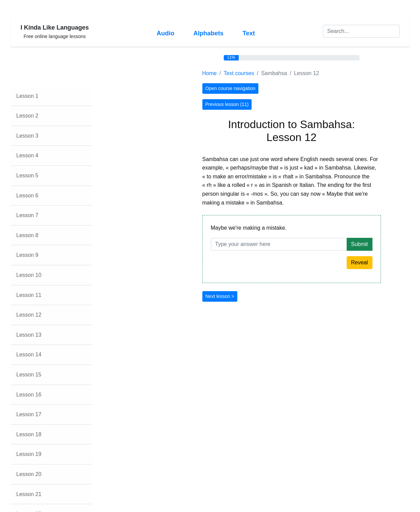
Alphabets (208, 33)
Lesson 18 (29, 434)
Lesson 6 (27, 196)
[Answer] (279, 244)
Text (249, 33)
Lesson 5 (27, 175)
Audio (165, 33)
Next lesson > (220, 296)
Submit (360, 244)
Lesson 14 (29, 355)
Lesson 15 (29, 375)
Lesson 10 (29, 275)
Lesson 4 (27, 155)
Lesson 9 (27, 255)
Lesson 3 (27, 136)
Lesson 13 (29, 335)
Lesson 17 (29, 414)
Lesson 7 (27, 215)
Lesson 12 (29, 315)
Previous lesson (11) (227, 104)
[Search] (361, 31)
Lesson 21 (29, 494)
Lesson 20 (29, 474)
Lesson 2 (27, 116)
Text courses (239, 73)
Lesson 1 (27, 96)
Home (210, 73)
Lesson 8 (27, 235)
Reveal (360, 262)
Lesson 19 (29, 454)
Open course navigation (231, 88)
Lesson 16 (29, 395)
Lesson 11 (29, 295)
